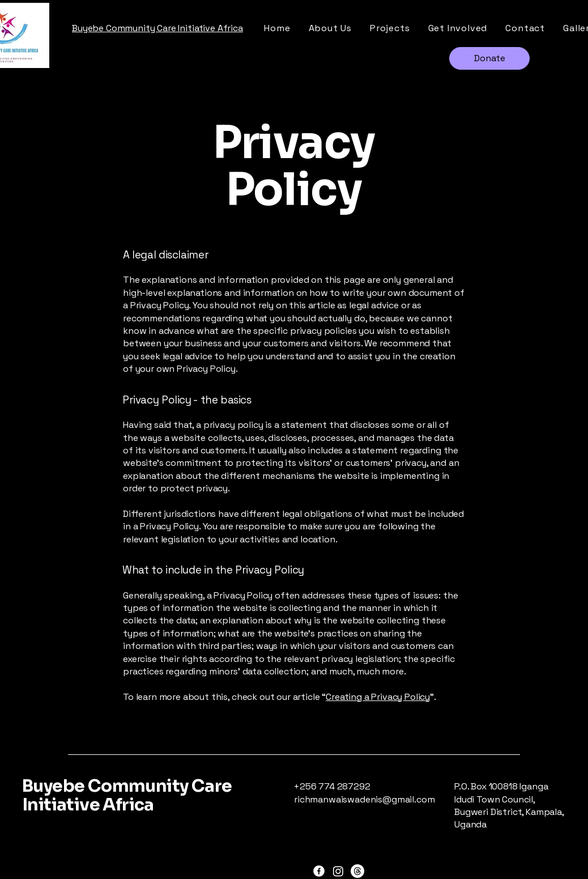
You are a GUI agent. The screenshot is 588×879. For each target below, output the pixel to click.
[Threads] (357, 871)
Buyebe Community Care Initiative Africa (127, 795)
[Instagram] (338, 871)
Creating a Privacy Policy (378, 697)
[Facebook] (319, 871)
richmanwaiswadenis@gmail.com (365, 799)
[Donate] (489, 58)
